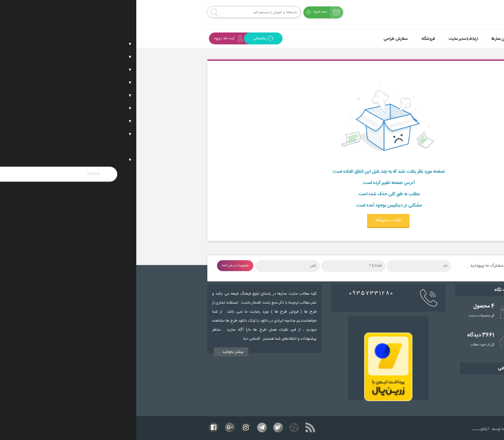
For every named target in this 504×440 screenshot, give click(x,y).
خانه (423, 39)
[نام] (283, 266)
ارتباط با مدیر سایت (327, 39)
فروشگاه (292, 39)
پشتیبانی (127, 38)
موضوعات (399, 39)
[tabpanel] (252, 367)
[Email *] (217, 266)
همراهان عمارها (367, 39)
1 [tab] (252, 406)
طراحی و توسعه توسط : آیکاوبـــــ (384, 429)
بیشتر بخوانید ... (95, 352)
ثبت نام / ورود (92, 38)
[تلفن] (151, 266)
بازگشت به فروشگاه (252, 220)
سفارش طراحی (259, 39)
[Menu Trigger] (470, 14)
